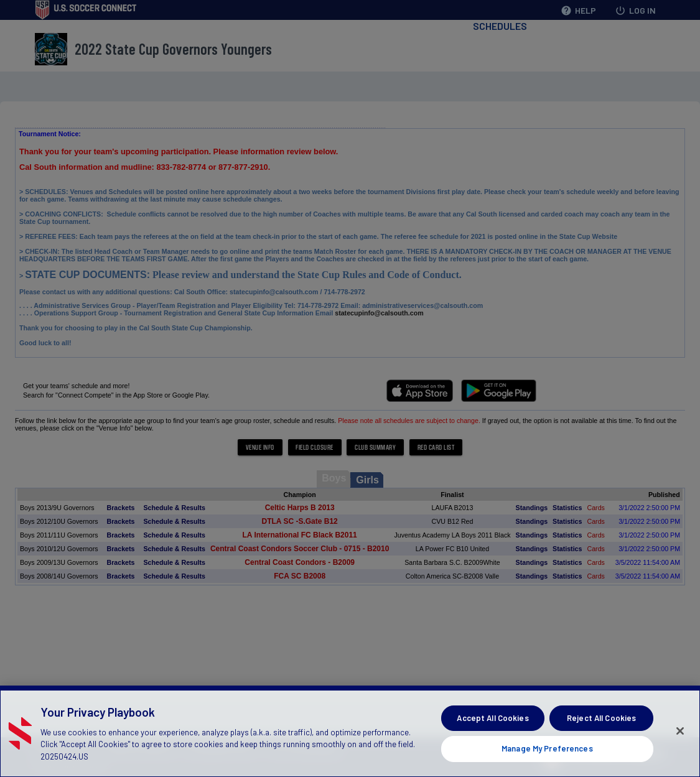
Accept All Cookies (492, 720)
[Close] (680, 733)
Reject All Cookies (601, 720)
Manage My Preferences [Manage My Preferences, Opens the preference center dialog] (547, 751)
